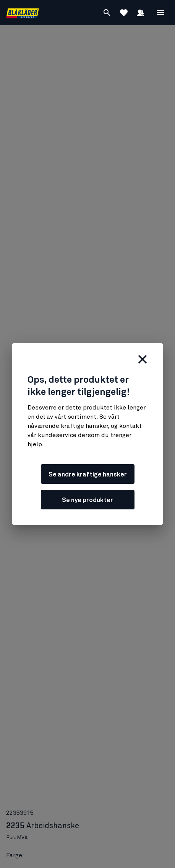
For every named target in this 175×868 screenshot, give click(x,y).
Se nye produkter (87, 500)
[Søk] (107, 13)
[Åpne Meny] (160, 13)
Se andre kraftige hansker (88, 475)
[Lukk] (143, 359)
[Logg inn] (141, 13)
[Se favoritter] (124, 13)
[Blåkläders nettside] (23, 13)
